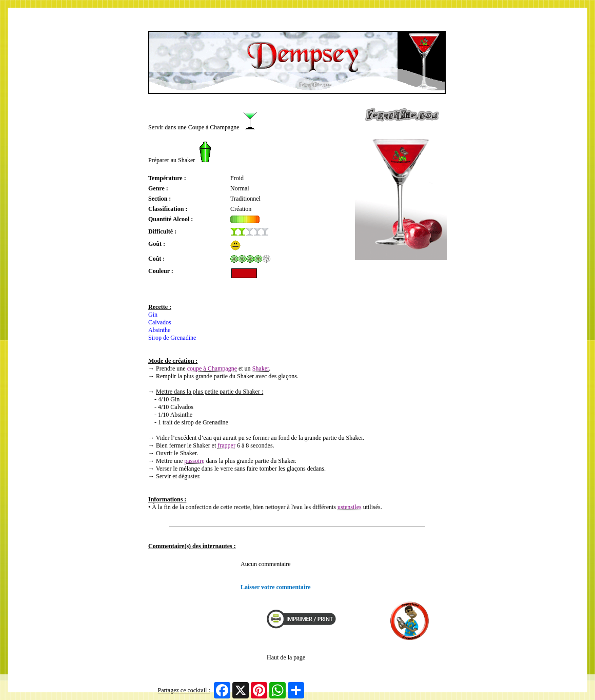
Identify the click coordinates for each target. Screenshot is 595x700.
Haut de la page (286, 657)
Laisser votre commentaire (276, 587)
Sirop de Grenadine (172, 338)
